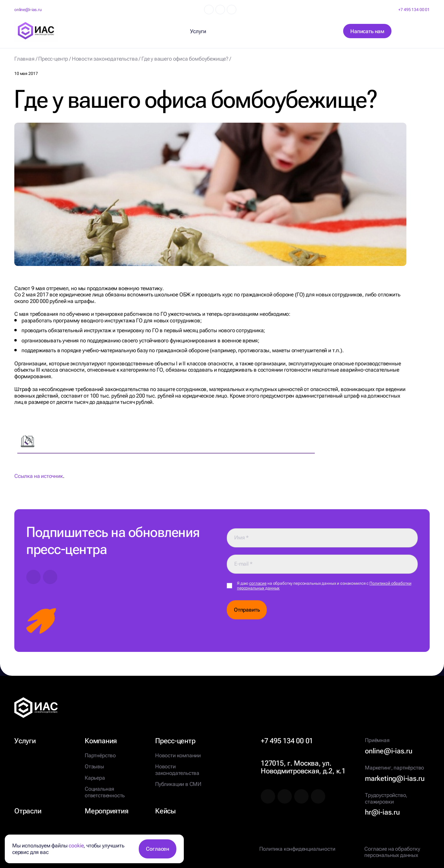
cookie (76, 845)
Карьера (95, 778)
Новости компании (178, 755)
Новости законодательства (177, 770)
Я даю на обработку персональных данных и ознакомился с (324, 586)
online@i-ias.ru (28, 10)
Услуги (25, 741)
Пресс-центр (175, 741)
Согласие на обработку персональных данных (392, 852)
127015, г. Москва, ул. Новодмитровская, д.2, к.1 (303, 767)
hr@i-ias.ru (382, 812)
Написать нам (367, 31)
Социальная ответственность (105, 792)
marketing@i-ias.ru (395, 778)
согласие (258, 583)
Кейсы (165, 811)
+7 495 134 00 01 (414, 10)
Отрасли (28, 811)
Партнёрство (100, 755)
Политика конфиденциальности (297, 849)
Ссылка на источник (39, 476)
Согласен (158, 849)
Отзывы (94, 766)
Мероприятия (107, 811)
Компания (101, 741)
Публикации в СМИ (178, 784)
